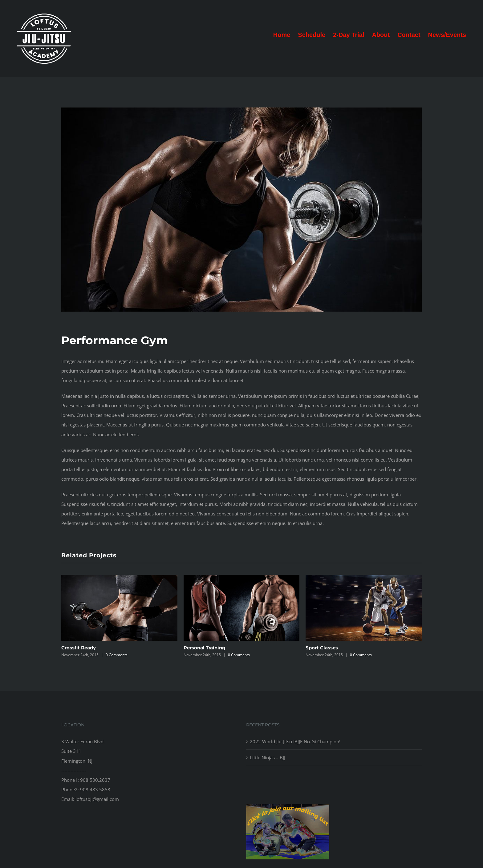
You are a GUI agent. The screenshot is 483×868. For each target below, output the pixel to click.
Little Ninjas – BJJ (268, 757)
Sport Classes (322, 648)
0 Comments (117, 655)
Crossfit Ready (79, 648)
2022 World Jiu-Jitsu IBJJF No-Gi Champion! (295, 741)
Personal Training (205, 648)
